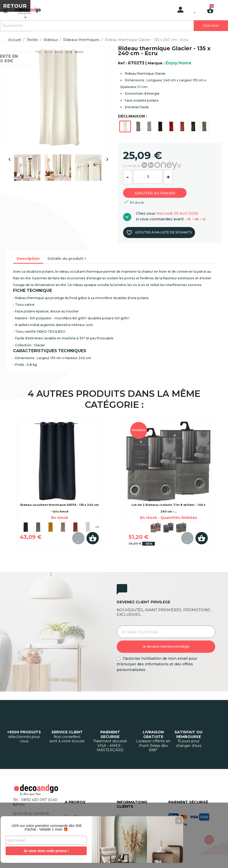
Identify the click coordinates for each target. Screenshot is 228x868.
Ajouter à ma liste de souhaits (158, 233)
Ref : (122, 63)
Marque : (156, 63)
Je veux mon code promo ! (38, 851)
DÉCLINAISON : (132, 116)
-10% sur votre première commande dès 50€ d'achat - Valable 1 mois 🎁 (38, 826)
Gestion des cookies (155, 860)
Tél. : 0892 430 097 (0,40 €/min (35, 802)
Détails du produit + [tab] (67, 259)
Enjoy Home (178, 63)
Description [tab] (28, 259)
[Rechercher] (114, 26)
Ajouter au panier (158, 192)
